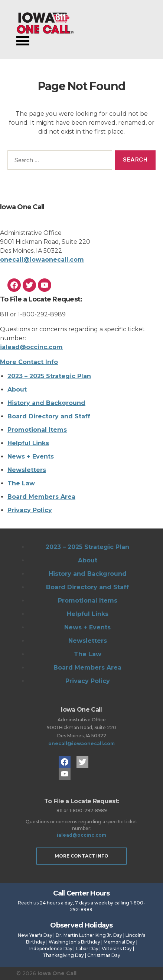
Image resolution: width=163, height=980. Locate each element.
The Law (21, 483)
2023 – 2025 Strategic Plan (49, 376)
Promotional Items (37, 430)
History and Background (46, 403)
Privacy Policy (30, 510)
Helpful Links (28, 443)
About (17, 390)
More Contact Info (29, 362)
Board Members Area (41, 497)
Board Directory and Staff (49, 416)
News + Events (31, 457)
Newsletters (27, 470)
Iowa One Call (45, 23)
